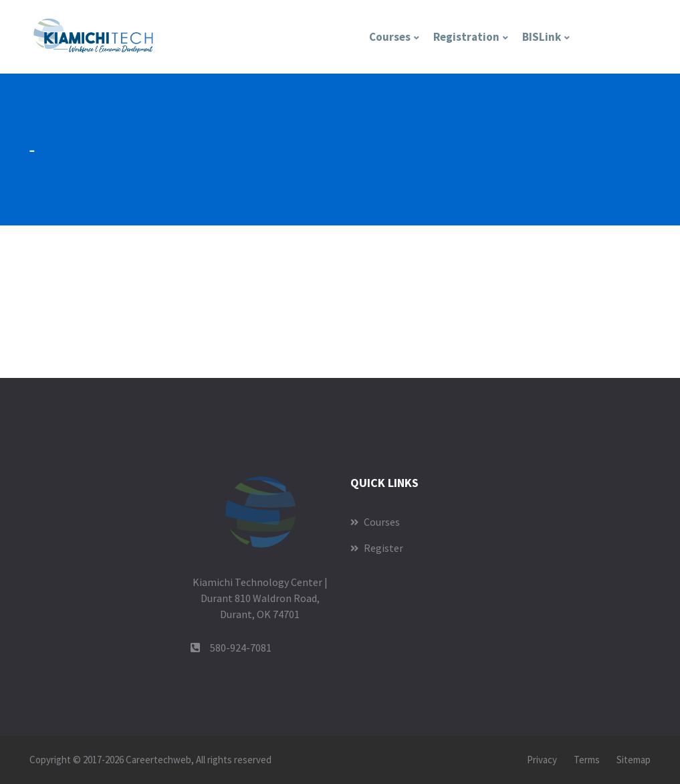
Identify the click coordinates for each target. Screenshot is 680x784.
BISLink (542, 37)
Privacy (542, 760)
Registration (466, 37)
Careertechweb (158, 760)
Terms (587, 760)
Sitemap (634, 760)
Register (377, 548)
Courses (390, 37)
